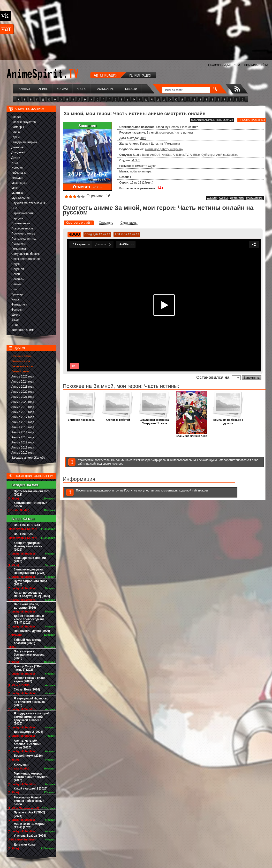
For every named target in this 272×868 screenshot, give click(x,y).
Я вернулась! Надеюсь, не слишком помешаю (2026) (31, 702)
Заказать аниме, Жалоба (28, 458)
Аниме (43, 89)
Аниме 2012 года (23, 442)
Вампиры (18, 127)
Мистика (17, 193)
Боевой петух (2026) (28, 756)
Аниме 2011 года (23, 448)
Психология (19, 244)
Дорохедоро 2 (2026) (28, 732)
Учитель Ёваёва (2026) (30, 836)
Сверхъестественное (26, 259)
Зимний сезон (21, 361)
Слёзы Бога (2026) (27, 690)
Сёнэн (16, 274)
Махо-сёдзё (19, 183)
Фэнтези (17, 310)
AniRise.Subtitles (227, 155)
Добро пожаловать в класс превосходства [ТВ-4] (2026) (29, 619)
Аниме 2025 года (23, 377)
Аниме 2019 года (23, 407)
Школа (16, 315)
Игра (15, 163)
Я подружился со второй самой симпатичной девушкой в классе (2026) (32, 719)
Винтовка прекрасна (81, 418)
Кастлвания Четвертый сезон (30, 505)
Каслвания (22, 765)
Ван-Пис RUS (23, 534)
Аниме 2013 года (23, 437)
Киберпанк (19, 173)
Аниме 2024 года (23, 382)
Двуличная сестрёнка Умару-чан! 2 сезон (155, 420)
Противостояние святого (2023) (32, 493)
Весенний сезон (22, 366)
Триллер (17, 294)
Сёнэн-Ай (18, 279)
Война (16, 132)
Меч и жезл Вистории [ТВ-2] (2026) (29, 826)
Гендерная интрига (24, 142)
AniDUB (155, 155)
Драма (16, 157)
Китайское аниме (23, 330)
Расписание (105, 89)
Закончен (87, 126)
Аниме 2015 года (23, 427)
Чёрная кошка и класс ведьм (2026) (30, 680)
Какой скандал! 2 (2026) (31, 789)
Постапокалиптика (24, 239)
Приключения (21, 223)
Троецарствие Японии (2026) (30, 560)
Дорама (62, 89)
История (17, 168)
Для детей (18, 152)
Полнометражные (23, 234)
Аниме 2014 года (23, 432)
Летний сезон (20, 371)
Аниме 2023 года (23, 387)
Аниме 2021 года (23, 397)
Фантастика (19, 305)
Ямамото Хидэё (146, 166)
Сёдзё (16, 264)
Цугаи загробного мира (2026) (30, 583)
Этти (15, 325)
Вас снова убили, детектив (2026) (26, 606)
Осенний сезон (21, 356)
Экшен (16, 320)
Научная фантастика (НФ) (29, 203)
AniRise (195, 155)
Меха (15, 188)
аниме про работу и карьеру (164, 149)
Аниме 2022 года (23, 392)
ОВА (14, 208)
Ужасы (16, 299)
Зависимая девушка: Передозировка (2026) (30, 571)
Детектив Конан (25, 845)
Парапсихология (23, 213)
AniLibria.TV (181, 155)
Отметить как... (87, 187)
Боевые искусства (24, 122)
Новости (130, 89)
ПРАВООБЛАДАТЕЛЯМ (224, 65)
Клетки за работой (118, 418)
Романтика (19, 249)
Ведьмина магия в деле (191, 435)
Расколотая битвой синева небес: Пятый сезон (29, 801)
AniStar (167, 155)
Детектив (17, 147)
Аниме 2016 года (23, 422)
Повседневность (23, 228)
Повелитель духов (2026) (32, 631)
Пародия (17, 218)
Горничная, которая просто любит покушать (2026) (31, 777)
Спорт (15, 289)
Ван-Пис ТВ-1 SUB (27, 525)
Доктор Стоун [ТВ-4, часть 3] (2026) (28, 668)
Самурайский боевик (25, 254)
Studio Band (141, 155)
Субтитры (208, 155)
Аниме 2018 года (23, 412)
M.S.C (136, 160)
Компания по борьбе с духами (228, 420)
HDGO (74, 234)
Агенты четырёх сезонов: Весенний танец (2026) (27, 744)
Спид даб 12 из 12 (97, 234)
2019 (143, 138)
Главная (23, 89)
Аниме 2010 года (23, 453)
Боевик (16, 117)
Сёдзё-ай (18, 269)
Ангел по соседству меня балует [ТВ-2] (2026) (32, 594)
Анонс (82, 89)
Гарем (15, 137)
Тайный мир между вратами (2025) (28, 641)
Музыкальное (21, 198)
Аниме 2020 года (23, 402)
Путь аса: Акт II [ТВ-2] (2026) (29, 814)
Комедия (17, 178)
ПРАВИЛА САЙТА (256, 65)
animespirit (213, 120)
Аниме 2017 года (23, 417)
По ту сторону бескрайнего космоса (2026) (29, 655)
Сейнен (16, 284)
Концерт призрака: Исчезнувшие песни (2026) (28, 546)
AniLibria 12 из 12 (127, 234)
